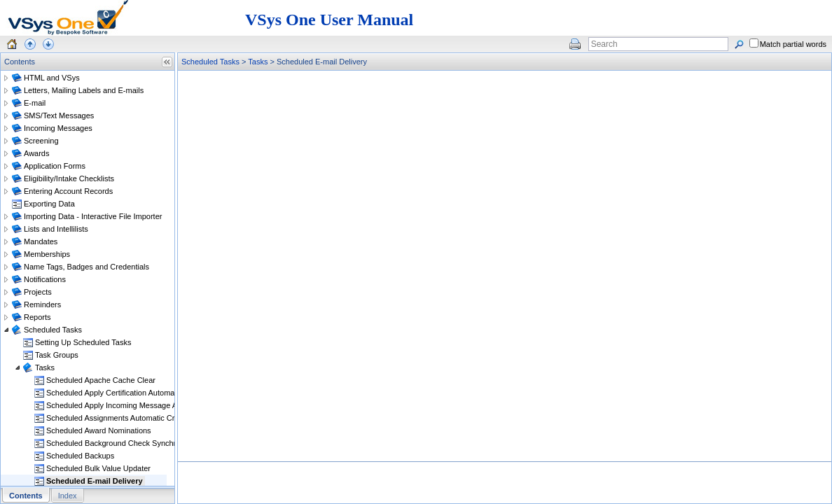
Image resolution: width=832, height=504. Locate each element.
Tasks (258, 62)
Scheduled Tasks (210, 62)
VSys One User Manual (329, 20)
